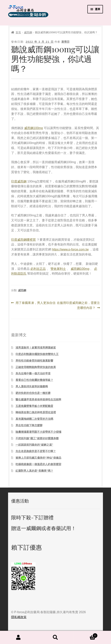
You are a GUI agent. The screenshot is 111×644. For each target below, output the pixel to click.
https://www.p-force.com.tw (70, 249)
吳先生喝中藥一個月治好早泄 (33, 373)
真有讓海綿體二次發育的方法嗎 (34, 419)
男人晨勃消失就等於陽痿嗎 (32, 386)
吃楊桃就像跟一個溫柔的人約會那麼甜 (38, 464)
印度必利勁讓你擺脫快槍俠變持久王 (37, 354)
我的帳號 (19, 637)
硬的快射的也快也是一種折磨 (33, 393)
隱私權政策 (19, 617)
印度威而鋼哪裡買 (23, 240)
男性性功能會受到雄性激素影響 (34, 361)
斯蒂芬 (65, 42)
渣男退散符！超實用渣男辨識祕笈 (36, 348)
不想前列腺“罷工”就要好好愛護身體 (37, 438)
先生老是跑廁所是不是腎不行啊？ (36, 451)
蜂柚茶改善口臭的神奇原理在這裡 (36, 412)
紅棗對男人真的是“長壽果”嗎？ (34, 471)
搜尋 (56, 637)
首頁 (18, 32)
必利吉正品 (38, 269)
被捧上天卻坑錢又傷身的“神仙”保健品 (38, 458)
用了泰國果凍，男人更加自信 (35, 303)
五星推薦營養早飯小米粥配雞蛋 (34, 406)
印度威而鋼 (19, 181)
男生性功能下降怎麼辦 (29, 425)
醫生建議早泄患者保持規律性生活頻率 (38, 399)
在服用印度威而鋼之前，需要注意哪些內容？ (78, 305)
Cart (86, 635)
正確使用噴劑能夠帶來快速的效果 (36, 367)
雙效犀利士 (58, 269)
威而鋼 (28, 32)
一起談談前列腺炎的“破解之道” (34, 445)
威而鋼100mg (34, 128)
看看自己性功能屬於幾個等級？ (34, 380)
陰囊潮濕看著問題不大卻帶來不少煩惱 (38, 432)
